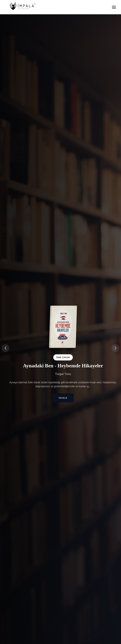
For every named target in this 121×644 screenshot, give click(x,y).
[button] (115, 348)
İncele (63, 398)
